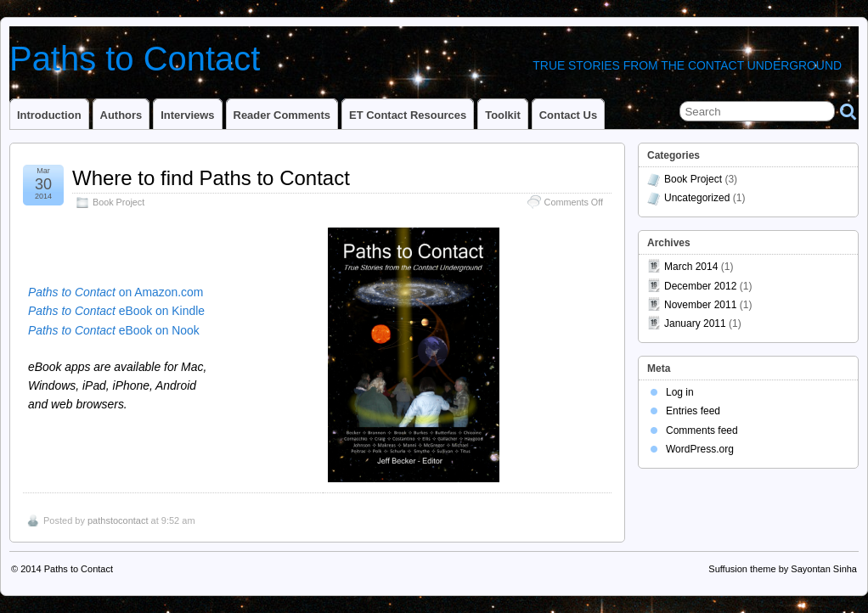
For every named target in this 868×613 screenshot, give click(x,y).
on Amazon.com (116, 292)
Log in (680, 392)
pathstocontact (118, 520)
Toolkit (503, 115)
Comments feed (702, 430)
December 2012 (700, 286)
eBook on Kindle (116, 311)
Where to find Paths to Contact (211, 178)
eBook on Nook (114, 330)
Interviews (187, 115)
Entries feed (693, 411)
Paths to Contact (135, 59)
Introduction (49, 115)
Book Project (118, 202)
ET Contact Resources (408, 115)
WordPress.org (700, 449)
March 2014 (691, 267)
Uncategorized (697, 198)
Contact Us (568, 115)
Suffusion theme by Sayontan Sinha (783, 569)
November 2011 (700, 305)
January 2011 (695, 323)
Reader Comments (282, 115)
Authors (121, 115)
